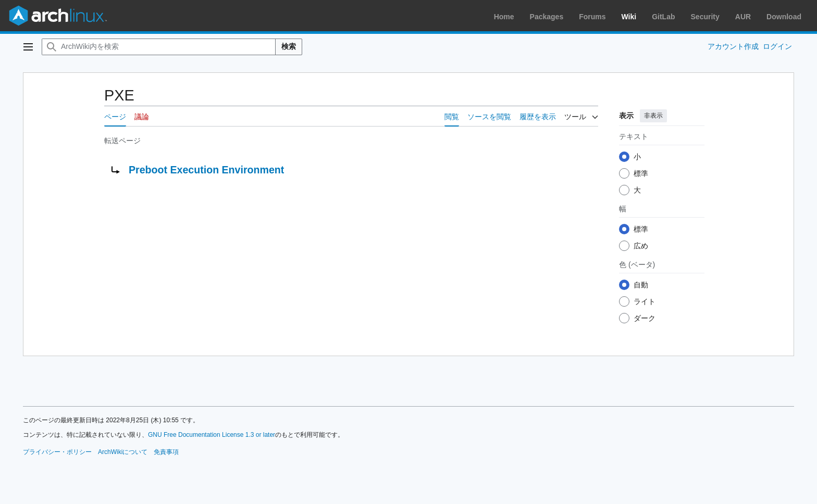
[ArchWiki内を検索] (159, 47)
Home (504, 17)
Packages (547, 17)
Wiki (629, 17)
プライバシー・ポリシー (57, 452)
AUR (743, 17)
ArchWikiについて (123, 452)
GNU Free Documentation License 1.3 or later (212, 435)
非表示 (653, 116)
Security (705, 17)
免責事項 (166, 452)
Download (784, 17)
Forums (592, 17)
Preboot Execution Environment (206, 170)
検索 (289, 46)
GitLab (663, 17)
